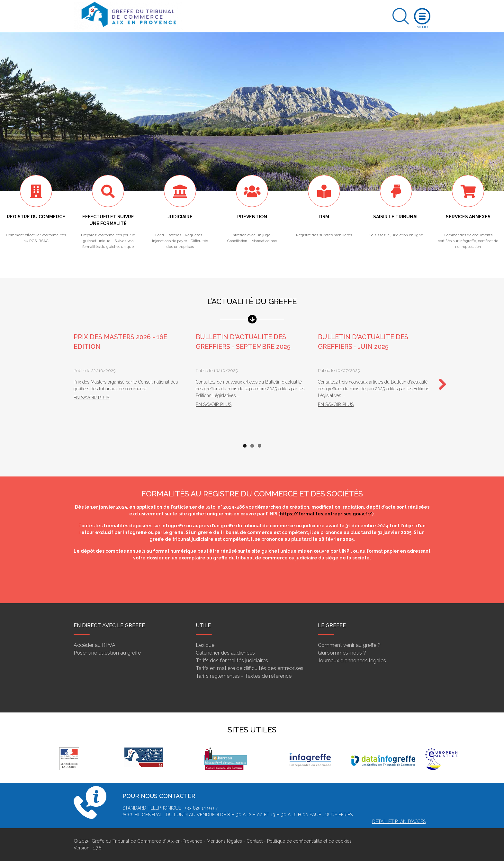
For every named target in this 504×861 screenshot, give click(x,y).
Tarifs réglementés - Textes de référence (244, 676)
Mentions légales (224, 841)
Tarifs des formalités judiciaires (232, 661)
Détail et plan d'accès (399, 821)
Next (440, 385)
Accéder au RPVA (94, 645)
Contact (255, 841)
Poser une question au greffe (107, 653)
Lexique (205, 645)
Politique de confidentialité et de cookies (309, 841)
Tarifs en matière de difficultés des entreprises (250, 668)
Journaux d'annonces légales (352, 661)
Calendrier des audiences (225, 653)
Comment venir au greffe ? (349, 645)
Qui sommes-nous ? (342, 653)
